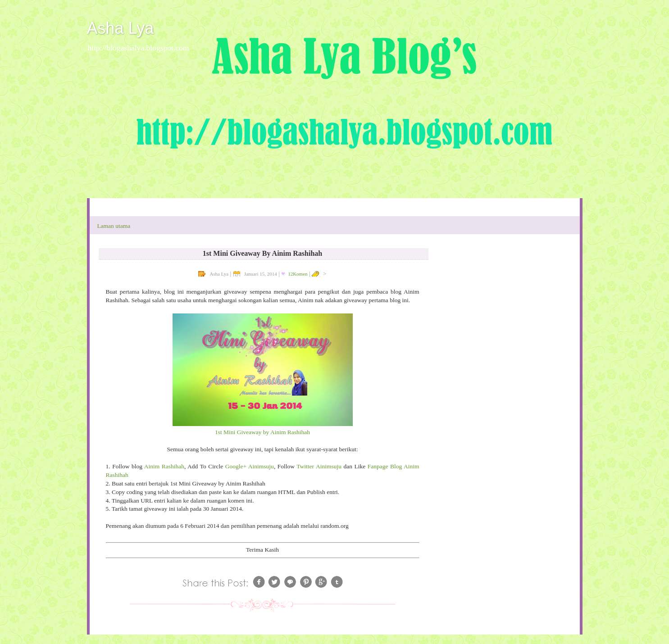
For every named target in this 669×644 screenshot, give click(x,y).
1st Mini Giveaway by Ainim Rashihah (262, 432)
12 (298, 274)
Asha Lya (121, 28)
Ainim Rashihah (164, 466)
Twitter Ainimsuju (319, 466)
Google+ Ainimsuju (250, 466)
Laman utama (114, 226)
